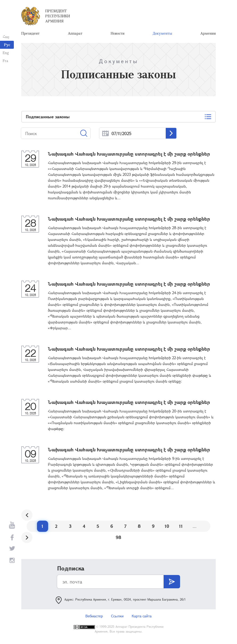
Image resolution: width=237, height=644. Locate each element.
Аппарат (75, 33)
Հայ (6, 37)
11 (181, 526)
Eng (6, 53)
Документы (162, 33)
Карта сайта (142, 616)
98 (118, 537)
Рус (7, 45)
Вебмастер (94, 616)
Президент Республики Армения (58, 16)
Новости (118, 33)
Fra (5, 61)
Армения (208, 33)
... (105, 133)
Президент (30, 33)
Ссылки (117, 616)
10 (167, 526)
